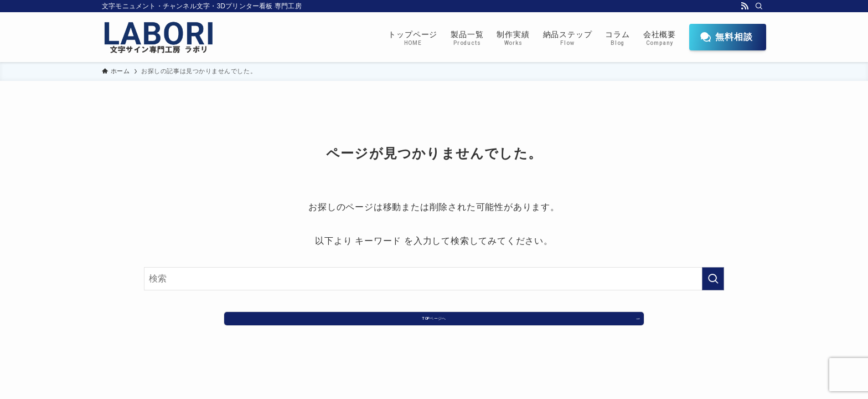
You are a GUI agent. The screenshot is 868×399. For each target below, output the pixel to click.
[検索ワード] (434, 279)
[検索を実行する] (713, 279)
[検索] (759, 6)
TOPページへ (434, 323)
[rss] (745, 6)
